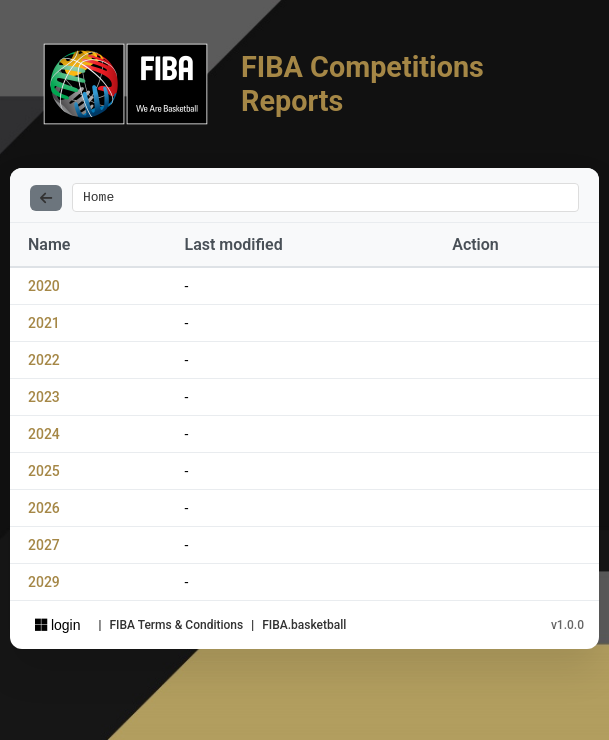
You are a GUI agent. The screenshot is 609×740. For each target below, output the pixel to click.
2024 (44, 437)
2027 (44, 548)
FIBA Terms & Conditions (176, 628)
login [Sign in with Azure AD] (57, 628)
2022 (44, 363)
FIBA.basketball (304, 628)
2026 (44, 511)
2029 (44, 585)
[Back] (46, 199)
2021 (44, 326)
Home (98, 199)
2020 (44, 289)
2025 (44, 474)
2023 (44, 400)
